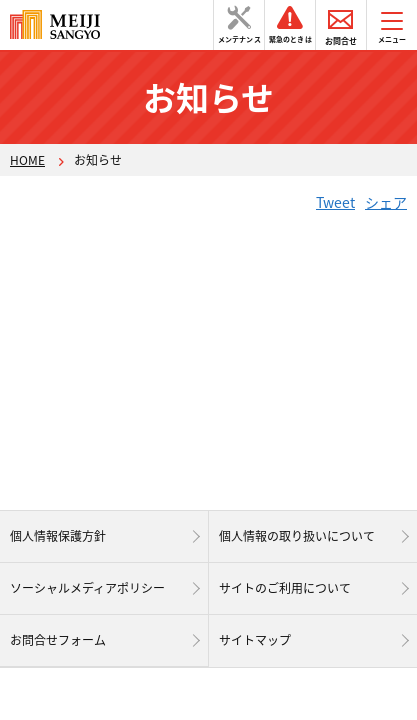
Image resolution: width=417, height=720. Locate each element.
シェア (386, 202)
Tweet (335, 202)
